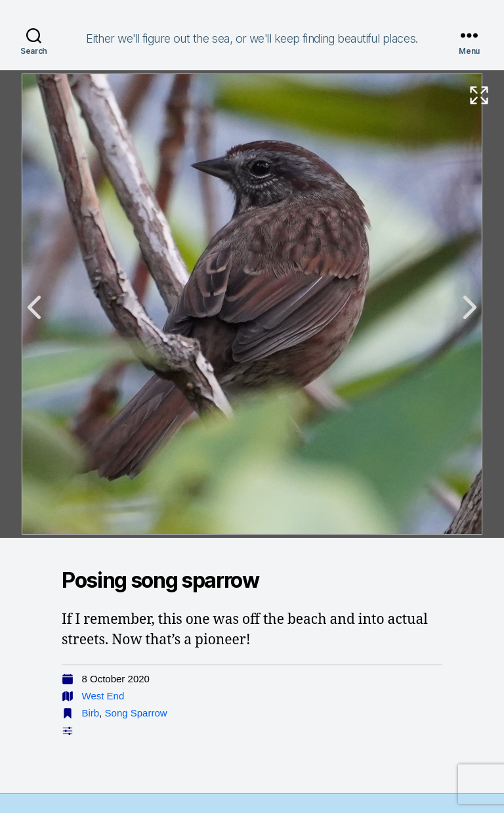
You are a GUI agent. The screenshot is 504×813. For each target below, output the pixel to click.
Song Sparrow (136, 713)
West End (103, 696)
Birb (91, 713)
